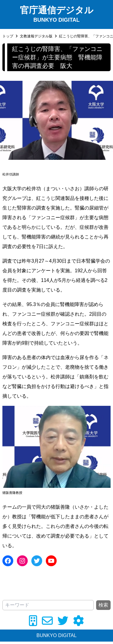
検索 (103, 605)
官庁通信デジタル (57, 10)
